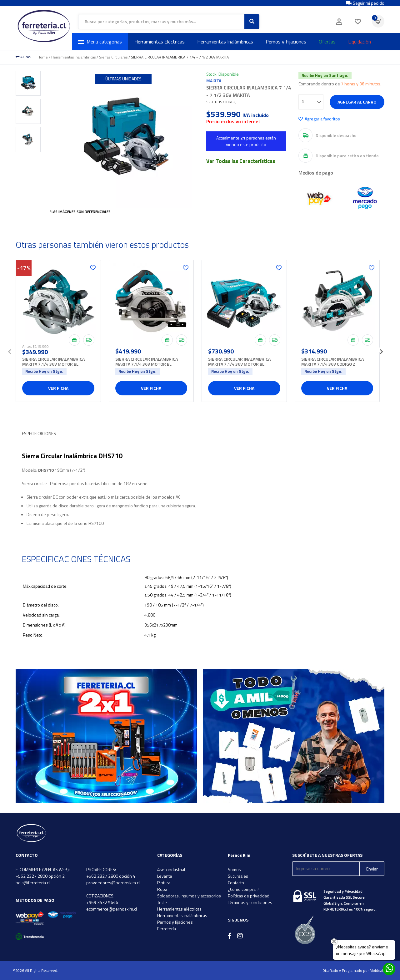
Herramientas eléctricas (179, 909)
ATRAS (23, 57)
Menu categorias (100, 42)
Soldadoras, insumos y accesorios (189, 896)
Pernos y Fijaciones (286, 42)
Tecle (162, 902)
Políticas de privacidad (249, 896)
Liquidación (360, 42)
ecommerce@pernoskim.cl (112, 909)
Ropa (162, 889)
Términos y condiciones (250, 902)
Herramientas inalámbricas (182, 915)
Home (43, 57)
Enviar (372, 869)
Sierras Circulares (113, 57)
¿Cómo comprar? (244, 889)
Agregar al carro (357, 102)
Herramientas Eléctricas (160, 42)
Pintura (164, 883)
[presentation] (9, 350)
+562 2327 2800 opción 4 (111, 876)
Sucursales (238, 876)
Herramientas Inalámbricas (225, 42)
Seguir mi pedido (365, 3)
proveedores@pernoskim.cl (113, 883)
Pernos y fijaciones (175, 922)
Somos (234, 869)
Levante (165, 876)
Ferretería (167, 929)
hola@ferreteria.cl (33, 883)
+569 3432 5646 (102, 902)
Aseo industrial (171, 869)
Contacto (236, 883)
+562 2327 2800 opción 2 (40, 876)
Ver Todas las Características (241, 161)
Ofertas (327, 42)
